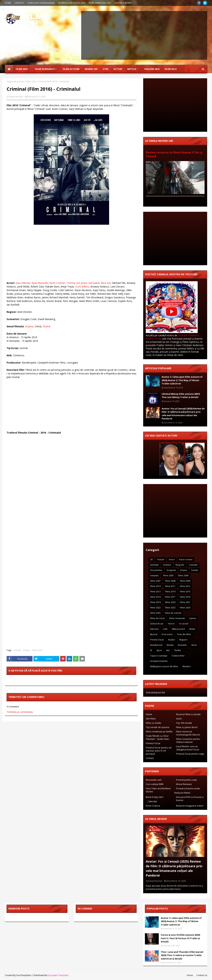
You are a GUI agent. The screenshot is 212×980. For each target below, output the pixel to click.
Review (170, 645)
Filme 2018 (185, 597)
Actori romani (186, 559)
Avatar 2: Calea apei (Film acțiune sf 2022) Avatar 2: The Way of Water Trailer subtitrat (182, 380)
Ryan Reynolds (40, 283)
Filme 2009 (185, 581)
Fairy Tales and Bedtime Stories (158, 790)
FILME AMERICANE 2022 (100, 3)
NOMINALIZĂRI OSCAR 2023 (72, 3)
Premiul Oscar (157, 640)
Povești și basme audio (188, 788)
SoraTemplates (24, 975)
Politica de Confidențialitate (41, 3)
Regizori (183, 640)
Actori (172, 559)
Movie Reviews (184, 784)
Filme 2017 (170, 597)
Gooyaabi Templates (58, 975)
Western (186, 666)
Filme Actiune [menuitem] (71, 69)
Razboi (172, 640)
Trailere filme (178, 656)
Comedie (193, 565)
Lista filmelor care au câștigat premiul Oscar (188, 748)
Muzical (154, 634)
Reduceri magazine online (190, 806)
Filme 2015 (185, 592)
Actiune (17, 650)
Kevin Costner (57, 283)
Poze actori (167, 634)
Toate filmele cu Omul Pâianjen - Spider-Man (157, 737)
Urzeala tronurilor (159, 661)
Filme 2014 (170, 592)
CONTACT (19, 3)
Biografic (180, 565)
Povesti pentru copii (186, 780)
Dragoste (171, 570)
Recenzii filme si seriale (188, 714)
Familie (195, 570)
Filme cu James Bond (187, 727)
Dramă (47, 326)
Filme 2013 (155, 592)
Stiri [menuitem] (106, 69)
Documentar (156, 570)
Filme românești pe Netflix (159, 732)
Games (193, 618)
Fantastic (154, 576)
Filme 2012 (185, 586)
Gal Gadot (94, 283)
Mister (192, 629)
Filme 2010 (155, 586)
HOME (8, 3)
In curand (184, 624)
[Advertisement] (144, 35)
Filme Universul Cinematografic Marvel (188, 733)
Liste (165, 629)
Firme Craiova (153, 806)
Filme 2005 (168, 576)
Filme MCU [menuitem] (171, 69)
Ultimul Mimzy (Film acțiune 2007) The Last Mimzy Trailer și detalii (181, 396)
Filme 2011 (170, 586)
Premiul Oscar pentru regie (190, 754)
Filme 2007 (155, 581)
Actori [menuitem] (118, 69)
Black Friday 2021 (155, 797)
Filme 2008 (170, 581)
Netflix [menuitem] (132, 69)
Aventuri (167, 565)
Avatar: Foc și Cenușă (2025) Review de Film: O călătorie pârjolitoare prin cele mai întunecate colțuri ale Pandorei (183, 414)
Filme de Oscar (157, 618)
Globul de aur (157, 624)
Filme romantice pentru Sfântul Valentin (188, 740)
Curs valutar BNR (155, 784)
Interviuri (154, 629)
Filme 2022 (155, 608)
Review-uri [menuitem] (91, 69)
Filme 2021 (185, 602)
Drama (27, 650)
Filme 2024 (185, 608)
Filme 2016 (31, 81)
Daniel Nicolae (16, 97)
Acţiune (29, 326)
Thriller (178, 650)
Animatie (154, 565)
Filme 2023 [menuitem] (22, 69)
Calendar (152, 801)
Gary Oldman (23, 283)
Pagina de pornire (15, 81)
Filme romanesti (177, 618)
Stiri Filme (151, 719)
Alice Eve (106, 283)
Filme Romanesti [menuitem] (45, 69)
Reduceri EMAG (182, 793)
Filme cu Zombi (153, 723)
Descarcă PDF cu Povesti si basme (190, 799)
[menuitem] (9, 69)
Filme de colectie (173, 613)
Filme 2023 (170, 608)
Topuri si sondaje (159, 656)
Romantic (182, 645)
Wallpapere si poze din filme (164, 666)
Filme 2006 (183, 576)
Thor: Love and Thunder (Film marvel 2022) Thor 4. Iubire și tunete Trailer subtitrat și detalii (182, 955)
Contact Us (202, 975)
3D (151, 559)
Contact (150, 758)
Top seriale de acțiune (158, 727)
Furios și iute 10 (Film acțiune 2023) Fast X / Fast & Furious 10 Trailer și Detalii (180, 938)
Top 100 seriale (184, 723)
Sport (159, 650)
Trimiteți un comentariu (20, 712)
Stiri (168, 650)
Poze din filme (184, 634)
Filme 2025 (155, 613)
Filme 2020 (170, 602)
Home (149, 714)
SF (151, 650)
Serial (194, 645)
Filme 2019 (155, 602)
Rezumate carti (154, 780)
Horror (171, 624)
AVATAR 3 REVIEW (123, 3)
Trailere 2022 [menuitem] (152, 69)
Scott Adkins (82, 287)
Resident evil (156, 645)
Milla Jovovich (178, 629)
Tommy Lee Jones (77, 283)
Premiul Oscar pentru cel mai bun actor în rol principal (159, 751)
